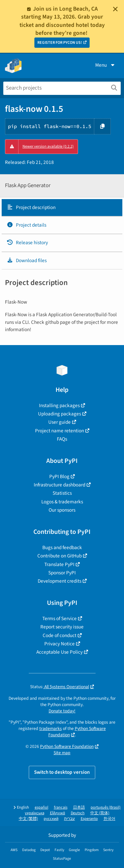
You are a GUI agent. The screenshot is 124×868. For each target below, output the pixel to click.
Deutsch (78, 813)
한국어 (109, 819)
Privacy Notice (60, 644)
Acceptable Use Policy (60, 652)
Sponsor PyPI (62, 573)
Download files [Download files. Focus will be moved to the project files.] (27, 260)
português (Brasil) (106, 807)
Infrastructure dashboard (60, 485)
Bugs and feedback (62, 547)
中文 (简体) (100, 813)
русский (51, 819)
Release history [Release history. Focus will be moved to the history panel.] (27, 243)
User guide (60, 422)
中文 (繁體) (28, 819)
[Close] (115, 9)
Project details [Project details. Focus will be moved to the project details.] (26, 225)
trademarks (51, 728)
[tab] (62, 208)
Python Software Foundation (67, 746)
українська (35, 813)
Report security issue (62, 627)
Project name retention (60, 431)
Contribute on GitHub (60, 556)
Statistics (62, 493)
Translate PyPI (59, 564)
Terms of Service (60, 618)
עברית (70, 819)
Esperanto (89, 819)
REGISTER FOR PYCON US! (60, 43)
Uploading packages (60, 414)
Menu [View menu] (105, 65)
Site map (62, 753)
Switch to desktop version (62, 772)
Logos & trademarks (62, 502)
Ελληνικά (58, 813)
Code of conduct (60, 635)
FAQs (62, 439)
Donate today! (62, 711)
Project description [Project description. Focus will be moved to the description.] (31, 207)
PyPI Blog (59, 476)
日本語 (79, 807)
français (61, 807)
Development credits (60, 581)
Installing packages (59, 405)
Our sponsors (62, 510)
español (41, 807)
